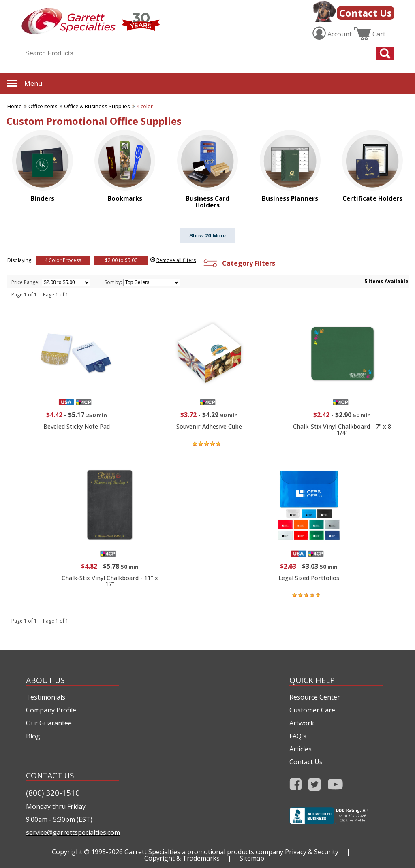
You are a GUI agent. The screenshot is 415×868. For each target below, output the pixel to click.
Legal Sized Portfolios (309, 578)
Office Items (43, 106)
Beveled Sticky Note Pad (77, 426)
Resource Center (315, 697)
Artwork (302, 723)
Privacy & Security (312, 852)
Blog (33, 736)
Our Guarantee (49, 723)
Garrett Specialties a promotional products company (204, 852)
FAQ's (298, 736)
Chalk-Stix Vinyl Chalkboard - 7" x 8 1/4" (342, 429)
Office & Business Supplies (97, 106)
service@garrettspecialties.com (73, 832)
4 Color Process (63, 260)
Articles (301, 749)
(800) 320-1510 (53, 793)
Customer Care (312, 710)
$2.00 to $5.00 (121, 260)
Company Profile (51, 710)
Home (15, 106)
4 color (145, 106)
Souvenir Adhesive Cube (209, 426)
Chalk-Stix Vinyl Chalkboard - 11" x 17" (110, 581)
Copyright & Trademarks (182, 858)
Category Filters (239, 263)
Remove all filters (176, 260)
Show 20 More (207, 236)
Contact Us (366, 13)
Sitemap (252, 858)
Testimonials (46, 697)
